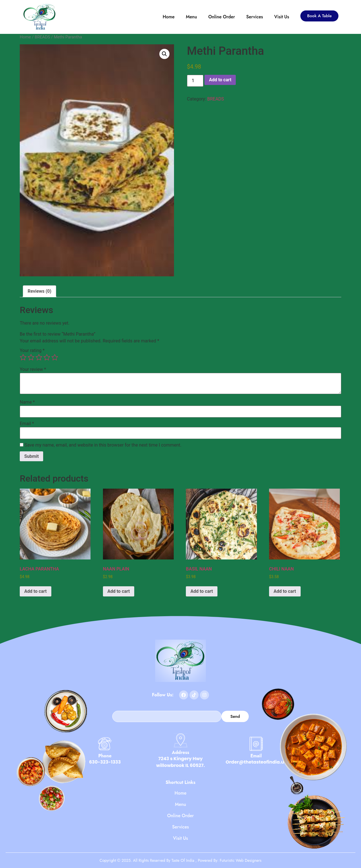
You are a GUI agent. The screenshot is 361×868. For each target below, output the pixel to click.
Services (255, 17)
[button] (164, 54)
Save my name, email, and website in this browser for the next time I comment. (103, 445)
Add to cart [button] (36, 591)
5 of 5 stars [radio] (55, 357)
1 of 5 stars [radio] (23, 357)
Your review (33, 369)
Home (169, 17)
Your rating (32, 351)
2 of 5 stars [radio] (31, 357)
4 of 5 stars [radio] (47, 357)
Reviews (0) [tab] (39, 291)
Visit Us (282, 17)
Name (27, 402)
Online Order (222, 17)
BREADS (42, 37)
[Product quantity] (195, 81)
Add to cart (220, 80)
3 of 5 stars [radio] (39, 357)
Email (27, 424)
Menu (191, 17)
